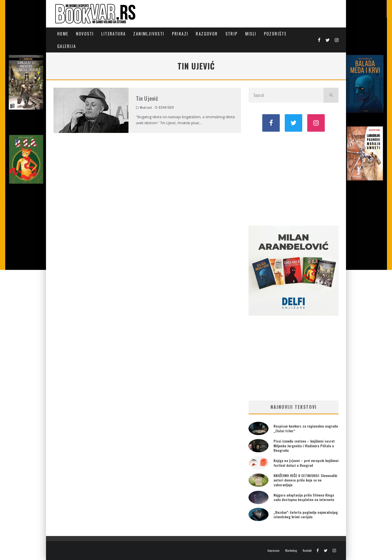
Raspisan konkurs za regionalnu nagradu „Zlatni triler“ (306, 428)
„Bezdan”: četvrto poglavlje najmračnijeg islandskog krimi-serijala (306, 514)
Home (63, 34)
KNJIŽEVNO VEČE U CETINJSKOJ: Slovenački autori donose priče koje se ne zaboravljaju (305, 480)
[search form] (286, 95)
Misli (251, 34)
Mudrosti (146, 107)
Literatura (113, 34)
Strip (232, 34)
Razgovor (207, 34)
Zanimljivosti (149, 34)
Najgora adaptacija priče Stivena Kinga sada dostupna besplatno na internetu (304, 497)
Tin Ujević (147, 98)
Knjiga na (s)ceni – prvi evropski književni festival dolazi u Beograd (306, 463)
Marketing (291, 551)
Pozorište (275, 34)
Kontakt (307, 551)
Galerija (67, 46)
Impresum (273, 551)
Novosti (85, 34)
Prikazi (180, 34)
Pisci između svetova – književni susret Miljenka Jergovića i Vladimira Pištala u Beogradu (304, 445)
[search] (331, 95)
